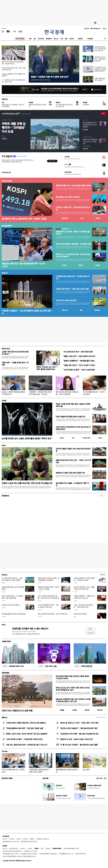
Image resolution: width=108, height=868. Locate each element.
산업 (35, 39)
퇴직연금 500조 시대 (13, 666)
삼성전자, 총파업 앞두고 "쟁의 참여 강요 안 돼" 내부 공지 (100, 49)
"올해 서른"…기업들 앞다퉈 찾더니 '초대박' (15, 364)
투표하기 (91, 629)
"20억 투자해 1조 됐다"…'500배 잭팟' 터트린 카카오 (24, 739)
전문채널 (80, 39)
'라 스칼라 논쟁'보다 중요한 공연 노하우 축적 (64, 105)
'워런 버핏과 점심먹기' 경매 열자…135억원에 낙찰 (73, 244)
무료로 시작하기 (52, 161)
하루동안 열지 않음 (98, 90)
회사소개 (5, 839)
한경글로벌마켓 (7, 226)
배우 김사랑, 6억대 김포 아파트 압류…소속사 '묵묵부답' (67, 393)
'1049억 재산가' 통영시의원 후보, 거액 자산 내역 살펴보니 (26, 723)
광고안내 (25, 839)
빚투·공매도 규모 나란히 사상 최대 (67, 197)
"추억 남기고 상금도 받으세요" (66, 300)
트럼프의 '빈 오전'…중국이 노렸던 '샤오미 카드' (77, 739)
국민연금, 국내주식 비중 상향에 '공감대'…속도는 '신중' (13, 81)
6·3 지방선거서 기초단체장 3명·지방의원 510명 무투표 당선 (100, 69)
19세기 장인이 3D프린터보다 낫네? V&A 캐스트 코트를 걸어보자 (73, 428)
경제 (30, 39)
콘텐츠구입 (15, 848)
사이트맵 (29, 848)
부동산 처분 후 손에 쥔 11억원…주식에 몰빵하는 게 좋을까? (49, 579)
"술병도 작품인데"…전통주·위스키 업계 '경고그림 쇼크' (84, 597)
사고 (105, 778)
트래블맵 (62, 710)
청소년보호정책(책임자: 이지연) (71, 848)
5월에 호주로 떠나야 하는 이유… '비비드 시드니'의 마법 (73, 461)
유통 (66, 39)
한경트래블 (5, 673)
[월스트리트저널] (15, 31)
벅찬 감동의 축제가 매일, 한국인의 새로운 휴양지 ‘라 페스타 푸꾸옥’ (73, 677)
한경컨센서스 (65, 218)
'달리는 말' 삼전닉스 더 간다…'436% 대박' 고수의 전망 (79, 723)
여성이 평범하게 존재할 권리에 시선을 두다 (71, 417)
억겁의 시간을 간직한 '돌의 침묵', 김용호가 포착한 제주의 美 (73, 405)
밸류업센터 (97, 310)
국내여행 (74, 710)
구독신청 (12, 839)
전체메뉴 (91, 39)
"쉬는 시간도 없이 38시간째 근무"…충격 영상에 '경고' (83, 606)
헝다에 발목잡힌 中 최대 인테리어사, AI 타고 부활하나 (90, 125)
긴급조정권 (86, 105)
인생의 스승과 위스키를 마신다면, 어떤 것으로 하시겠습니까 (27, 483)
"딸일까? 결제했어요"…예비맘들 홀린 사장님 (79, 361)
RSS (42, 848)
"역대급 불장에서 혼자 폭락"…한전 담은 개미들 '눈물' (25, 728)
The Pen (5, 751)
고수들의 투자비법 (87, 137)
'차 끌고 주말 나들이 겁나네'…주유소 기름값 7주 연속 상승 (13, 69)
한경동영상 (5, 496)
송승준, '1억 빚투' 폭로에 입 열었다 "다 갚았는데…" (13, 393)
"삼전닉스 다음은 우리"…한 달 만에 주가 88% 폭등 (73, 208)
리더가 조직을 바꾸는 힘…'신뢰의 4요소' (13, 771)
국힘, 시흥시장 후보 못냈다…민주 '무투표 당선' (53, 614)
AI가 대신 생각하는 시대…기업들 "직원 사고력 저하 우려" (84, 588)
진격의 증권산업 (83, 666)
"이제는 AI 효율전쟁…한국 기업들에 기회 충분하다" (13, 75)
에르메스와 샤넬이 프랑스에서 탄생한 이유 (70, 473)
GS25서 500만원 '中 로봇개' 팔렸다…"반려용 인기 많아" (84, 579)
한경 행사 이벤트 (7, 778)
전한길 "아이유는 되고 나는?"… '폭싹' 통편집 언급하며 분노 (47, 368)
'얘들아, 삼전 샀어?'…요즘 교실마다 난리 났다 (79, 356)
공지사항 (45, 778)
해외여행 (87, 710)
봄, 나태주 (86, 770)
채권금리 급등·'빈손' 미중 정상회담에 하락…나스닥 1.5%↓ (23, 265)
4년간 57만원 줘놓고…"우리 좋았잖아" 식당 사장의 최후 (12, 597)
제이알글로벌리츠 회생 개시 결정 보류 (14, 614)
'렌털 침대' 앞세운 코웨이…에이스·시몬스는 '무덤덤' (49, 588)
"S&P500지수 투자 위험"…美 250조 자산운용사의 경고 (79, 734)
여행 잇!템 (100, 710)
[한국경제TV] (9, 31)
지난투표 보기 (91, 633)
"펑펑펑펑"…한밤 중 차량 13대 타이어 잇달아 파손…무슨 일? (40, 393)
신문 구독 (87, 29)
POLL (4, 625)
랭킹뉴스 (5, 717)
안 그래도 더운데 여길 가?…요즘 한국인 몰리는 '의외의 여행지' (12, 579)
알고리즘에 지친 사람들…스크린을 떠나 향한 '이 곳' (72, 484)
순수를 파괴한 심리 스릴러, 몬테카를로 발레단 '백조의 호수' (27, 438)
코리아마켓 (41, 39)
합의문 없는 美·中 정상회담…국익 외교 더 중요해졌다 (13, 105)
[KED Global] (20, 31)
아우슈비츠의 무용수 (80, 614)
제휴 (11, 848)
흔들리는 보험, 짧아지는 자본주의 (37, 105)
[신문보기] (3, 31)
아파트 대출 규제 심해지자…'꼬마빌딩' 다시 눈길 (14, 127)
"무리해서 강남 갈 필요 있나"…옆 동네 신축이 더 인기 (73, 277)
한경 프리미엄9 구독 (95, 29)
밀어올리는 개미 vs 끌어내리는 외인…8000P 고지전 (24, 219)
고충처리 (19, 839)
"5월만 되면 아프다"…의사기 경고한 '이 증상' (79, 365)
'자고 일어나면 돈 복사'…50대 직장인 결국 (78, 352)
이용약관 (48, 848)
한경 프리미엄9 (20, 39)
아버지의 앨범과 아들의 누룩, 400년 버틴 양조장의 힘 (73, 450)
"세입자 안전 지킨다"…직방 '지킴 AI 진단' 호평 (72, 289)
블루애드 (32, 839)
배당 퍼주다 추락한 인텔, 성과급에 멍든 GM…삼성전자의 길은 (13, 63)
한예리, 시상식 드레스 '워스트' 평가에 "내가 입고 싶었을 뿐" (27, 734)
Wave (4, 445)
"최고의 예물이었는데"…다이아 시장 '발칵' (94, 393)
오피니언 (72, 39)
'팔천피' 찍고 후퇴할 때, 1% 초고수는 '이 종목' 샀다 (90, 142)
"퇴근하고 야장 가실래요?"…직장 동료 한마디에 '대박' (79, 728)
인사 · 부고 (99, 778)
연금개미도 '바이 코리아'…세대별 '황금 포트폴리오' (100, 59)
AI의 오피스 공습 (47, 666)
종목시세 (81, 265)
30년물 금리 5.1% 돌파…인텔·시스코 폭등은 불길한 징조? (73, 233)
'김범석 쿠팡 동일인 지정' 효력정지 (100, 79)
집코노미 (56, 39)
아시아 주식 (86, 120)
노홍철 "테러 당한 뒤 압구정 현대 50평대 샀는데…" (15, 353)
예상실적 (64, 265)
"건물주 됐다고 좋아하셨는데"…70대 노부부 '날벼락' (40, 771)
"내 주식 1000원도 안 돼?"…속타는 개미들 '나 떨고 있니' (48, 606)
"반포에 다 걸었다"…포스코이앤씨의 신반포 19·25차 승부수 (26, 312)
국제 (62, 39)
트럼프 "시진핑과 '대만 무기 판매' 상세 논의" (50, 77)
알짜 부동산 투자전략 (7, 120)
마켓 (98, 218)
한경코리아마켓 (7, 181)
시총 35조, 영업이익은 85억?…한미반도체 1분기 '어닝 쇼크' (27, 745)
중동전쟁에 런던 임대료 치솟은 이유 (67, 771)
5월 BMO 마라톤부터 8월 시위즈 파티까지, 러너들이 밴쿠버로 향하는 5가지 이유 (73, 700)
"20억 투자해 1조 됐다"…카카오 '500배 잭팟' (79, 370)
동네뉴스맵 (65, 310)
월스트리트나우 (62, 229)
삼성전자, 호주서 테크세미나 (11, 605)
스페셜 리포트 (6, 641)
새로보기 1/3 (103, 575)
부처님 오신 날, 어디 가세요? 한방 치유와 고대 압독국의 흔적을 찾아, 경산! (73, 689)
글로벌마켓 (49, 39)
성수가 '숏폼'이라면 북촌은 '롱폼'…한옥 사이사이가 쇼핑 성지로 (48, 597)
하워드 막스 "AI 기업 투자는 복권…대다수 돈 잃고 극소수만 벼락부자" (73, 255)
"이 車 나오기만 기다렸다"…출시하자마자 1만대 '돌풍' (79, 745)
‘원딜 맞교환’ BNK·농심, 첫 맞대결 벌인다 (13, 588)
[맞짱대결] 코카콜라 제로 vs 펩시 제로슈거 (30, 629)
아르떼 (4, 401)
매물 (81, 310)
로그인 (105, 29)
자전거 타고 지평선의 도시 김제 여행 (17, 711)
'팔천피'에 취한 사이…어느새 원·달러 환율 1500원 (73, 186)
